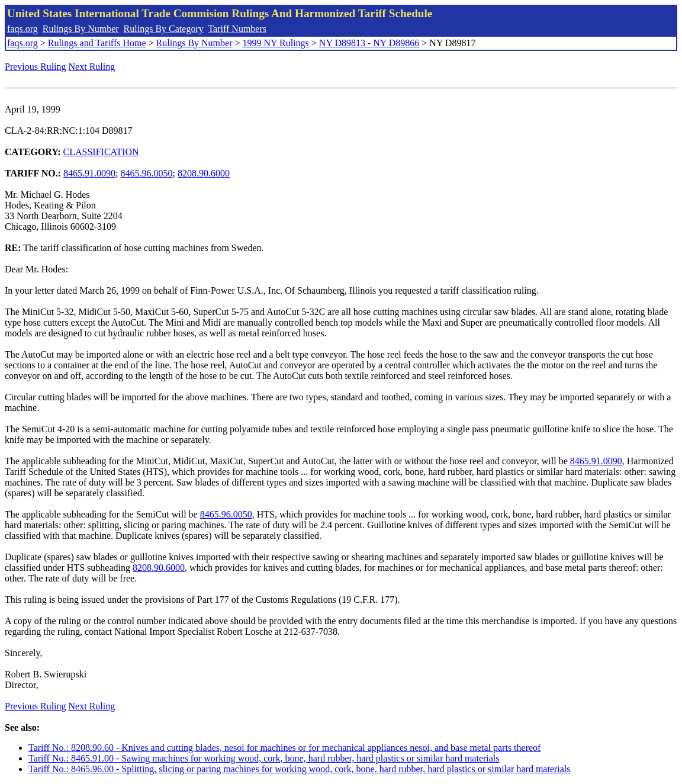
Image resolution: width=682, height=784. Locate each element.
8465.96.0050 (147, 173)
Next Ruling (92, 67)
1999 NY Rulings (276, 43)
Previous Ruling (36, 67)
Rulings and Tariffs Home (97, 43)
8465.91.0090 (89, 173)
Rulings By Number (81, 29)
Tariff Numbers (237, 29)
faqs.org (22, 29)
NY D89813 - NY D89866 (369, 43)
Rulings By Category (164, 29)
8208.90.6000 (204, 173)
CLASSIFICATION (101, 152)
